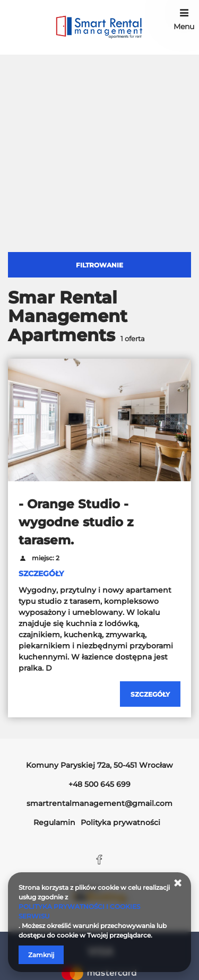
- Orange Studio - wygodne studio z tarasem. (76, 522)
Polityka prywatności (120, 822)
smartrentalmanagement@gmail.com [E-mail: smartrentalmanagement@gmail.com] (99, 803)
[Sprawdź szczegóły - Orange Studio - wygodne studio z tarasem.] (150, 694)
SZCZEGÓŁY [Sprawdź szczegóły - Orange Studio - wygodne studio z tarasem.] (41, 574)
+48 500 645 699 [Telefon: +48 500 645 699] (99, 784)
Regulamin (54, 822)
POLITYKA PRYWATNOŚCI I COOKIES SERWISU (79, 911)
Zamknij (41, 955)
